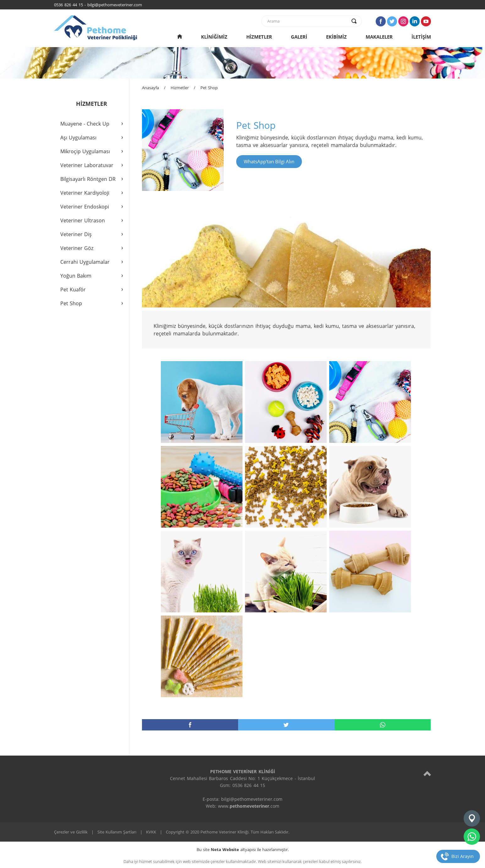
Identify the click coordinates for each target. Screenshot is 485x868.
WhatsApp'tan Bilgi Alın (269, 161)
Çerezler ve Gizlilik (71, 832)
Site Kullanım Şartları (117, 832)
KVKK (151, 832)
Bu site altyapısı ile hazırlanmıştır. (243, 849)
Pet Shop (209, 88)
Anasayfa (150, 88)
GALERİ (299, 37)
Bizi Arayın (463, 856)
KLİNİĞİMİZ (214, 37)
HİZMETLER (259, 37)
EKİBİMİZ (336, 37)
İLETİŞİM (421, 37)
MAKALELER (379, 37)
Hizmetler (180, 88)
